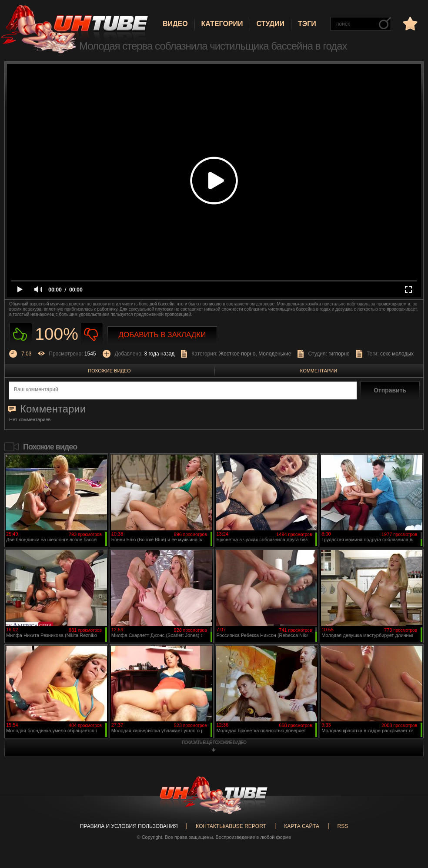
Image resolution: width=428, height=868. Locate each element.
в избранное (409, 23)
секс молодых (397, 354)
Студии (271, 24)
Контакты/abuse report (231, 826)
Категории (222, 24)
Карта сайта (302, 826)
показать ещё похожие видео (214, 742)
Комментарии (319, 371)
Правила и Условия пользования (129, 826)
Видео (175, 24)
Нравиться (21, 334)
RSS (343, 826)
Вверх (408, 816)
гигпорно (339, 354)
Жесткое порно (237, 354)
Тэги (307, 24)
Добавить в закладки (162, 335)
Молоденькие (275, 354)
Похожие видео (109, 371)
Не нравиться (92, 334)
